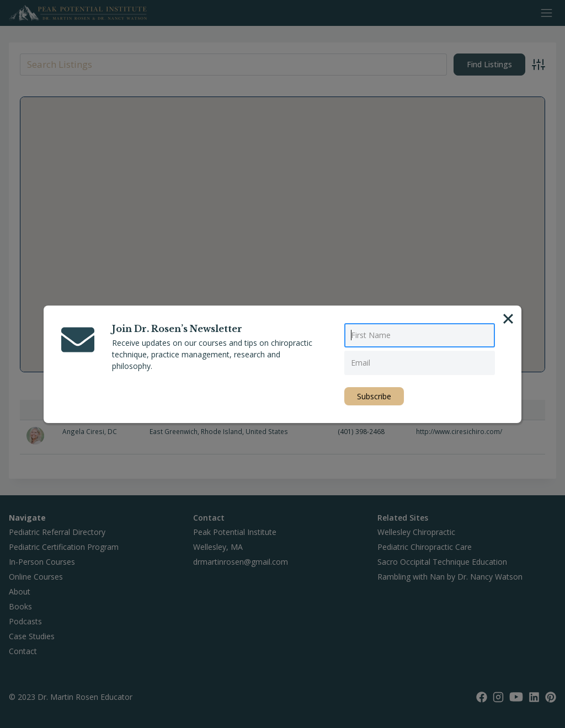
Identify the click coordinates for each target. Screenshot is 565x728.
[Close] (508, 319)
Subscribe (374, 396)
